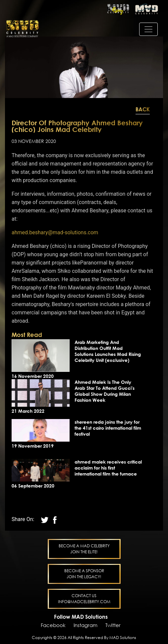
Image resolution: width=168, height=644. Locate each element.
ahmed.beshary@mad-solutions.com (55, 232)
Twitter (113, 625)
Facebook (53, 625)
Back (143, 109)
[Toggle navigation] (148, 29)
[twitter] (55, 519)
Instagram (85, 625)
